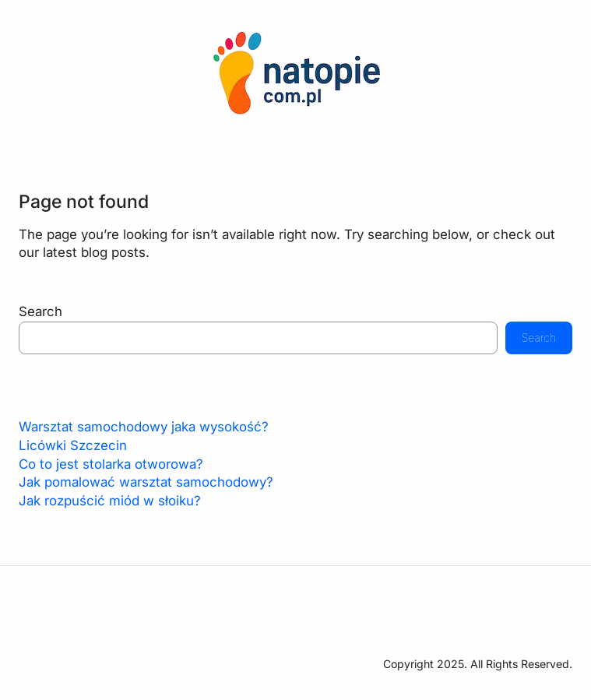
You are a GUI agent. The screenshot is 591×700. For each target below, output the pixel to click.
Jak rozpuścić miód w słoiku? (110, 501)
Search (40, 311)
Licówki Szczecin (73, 445)
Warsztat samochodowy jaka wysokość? (144, 427)
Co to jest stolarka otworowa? (111, 464)
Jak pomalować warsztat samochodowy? (146, 482)
